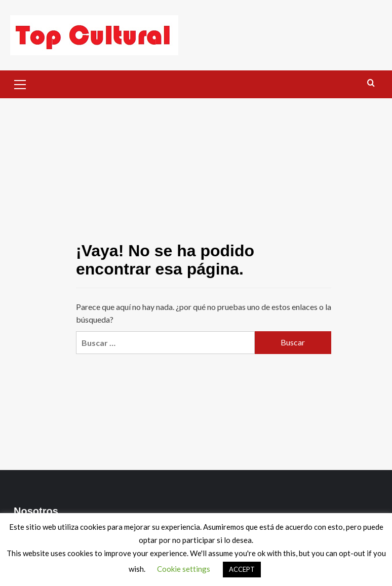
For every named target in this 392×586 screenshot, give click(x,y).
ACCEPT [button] (242, 569)
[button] (20, 83)
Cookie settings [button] (184, 569)
